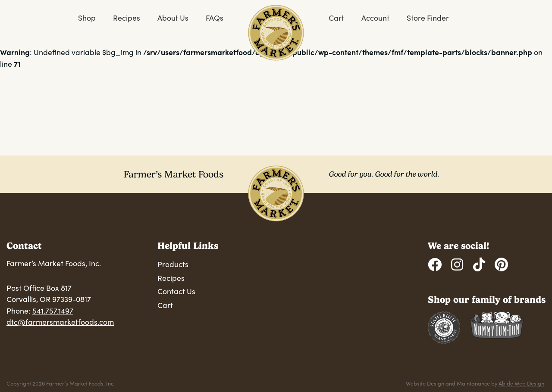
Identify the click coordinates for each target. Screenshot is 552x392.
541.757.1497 (53, 311)
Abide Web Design (521, 383)
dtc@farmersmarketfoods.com (60, 322)
